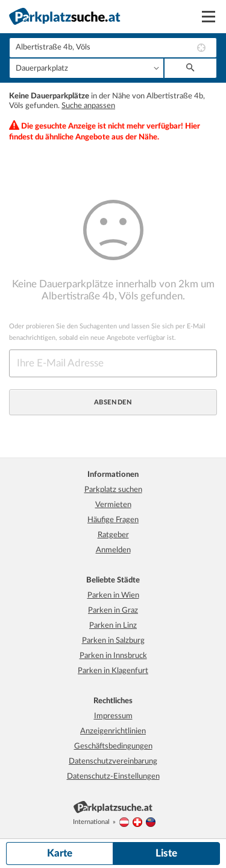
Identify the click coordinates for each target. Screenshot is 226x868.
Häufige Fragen (113, 520)
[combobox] (113, 48)
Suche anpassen (88, 106)
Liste (166, 853)
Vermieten (113, 505)
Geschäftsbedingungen (113, 746)
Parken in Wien (113, 595)
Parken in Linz (113, 626)
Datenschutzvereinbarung (113, 761)
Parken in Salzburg (113, 641)
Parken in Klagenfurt (113, 671)
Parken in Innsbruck (113, 656)
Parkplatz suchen (113, 490)
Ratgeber (113, 535)
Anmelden (113, 550)
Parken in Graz (113, 611)
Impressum (113, 716)
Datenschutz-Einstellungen (113, 777)
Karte (60, 853)
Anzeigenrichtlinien (113, 731)
